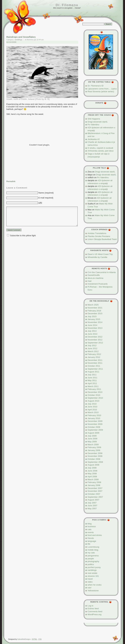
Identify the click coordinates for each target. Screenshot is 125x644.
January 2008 (94, 485)
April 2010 (92, 410)
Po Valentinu (93, 125)
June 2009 (92, 439)
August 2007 (93, 500)
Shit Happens (94, 119)
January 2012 (94, 357)
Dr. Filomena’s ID (96, 86)
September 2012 (95, 343)
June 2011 (92, 378)
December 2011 (95, 360)
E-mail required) (46, 198)
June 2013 (92, 334)
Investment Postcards (98, 284)
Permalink (11, 181)
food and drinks (95, 535)
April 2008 (92, 477)
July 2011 (92, 375)
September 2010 (95, 398)
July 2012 (92, 345)
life (89, 544)
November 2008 (95, 456)
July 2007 (92, 503)
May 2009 (92, 442)
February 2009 (94, 447)
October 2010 (94, 395)
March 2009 (93, 445)
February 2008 (94, 482)
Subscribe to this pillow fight (23, 235)
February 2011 (94, 389)
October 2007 (94, 494)
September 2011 (95, 369)
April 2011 (92, 383)
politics (91, 564)
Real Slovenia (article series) (101, 91)
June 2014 (92, 325)
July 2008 (92, 468)
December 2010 (95, 392)
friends (91, 538)
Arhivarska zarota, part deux (101, 151)
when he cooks (95, 585)
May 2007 (92, 509)
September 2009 (95, 430)
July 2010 (92, 404)
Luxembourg (93, 547)
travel (90, 579)
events (91, 532)
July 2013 (92, 331)
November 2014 (95, 322)
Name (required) (46, 193)
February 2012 (94, 354)
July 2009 (92, 436)
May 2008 (92, 474)
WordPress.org (95, 614)
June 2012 (92, 348)
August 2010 (93, 401)
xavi (89, 588)
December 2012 (95, 337)
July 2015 (92, 316)
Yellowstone (93, 591)
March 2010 (93, 412)
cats (89, 529)
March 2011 (93, 386)
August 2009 (93, 433)
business (92, 526)
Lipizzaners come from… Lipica (102, 89)
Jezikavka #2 (94, 139)
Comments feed (95, 611)
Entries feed (93, 609)
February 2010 (94, 415)
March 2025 (93, 305)
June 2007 (92, 506)
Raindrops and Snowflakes (21, 37)
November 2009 (95, 424)
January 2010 (94, 418)
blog (90, 524)
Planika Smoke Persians (99, 236)
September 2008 (95, 462)
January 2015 (94, 319)
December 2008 (95, 453)
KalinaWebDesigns (24, 639)
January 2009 (94, 450)
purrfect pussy (94, 567)
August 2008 (93, 465)
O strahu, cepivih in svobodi (100, 148)
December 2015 (95, 313)
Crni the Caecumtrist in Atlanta (102, 272)
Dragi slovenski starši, (98, 122)
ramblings (18, 40)
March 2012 (93, 351)
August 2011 (93, 372)
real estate (92, 573)
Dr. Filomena (67, 5)
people (91, 559)
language (92, 541)
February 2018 (94, 311)
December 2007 (95, 488)
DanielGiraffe (94, 275)
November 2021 (95, 308)
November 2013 (95, 328)
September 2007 (95, 497)
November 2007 (95, 491)
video (90, 582)
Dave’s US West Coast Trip (100, 254)
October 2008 (94, 459)
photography (93, 561)
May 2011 (92, 380)
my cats (91, 553)
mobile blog (93, 550)
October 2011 (94, 366)
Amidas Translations (97, 233)
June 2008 (92, 471)
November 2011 (95, 363)
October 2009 (94, 427)
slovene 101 (93, 576)
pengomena (93, 556)
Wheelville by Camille (97, 257)
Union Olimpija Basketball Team (102, 239)
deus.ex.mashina (95, 278)
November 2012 (95, 340)
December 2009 (95, 421)
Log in (90, 606)
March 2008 (93, 479)
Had (89, 281)
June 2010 (92, 407)
